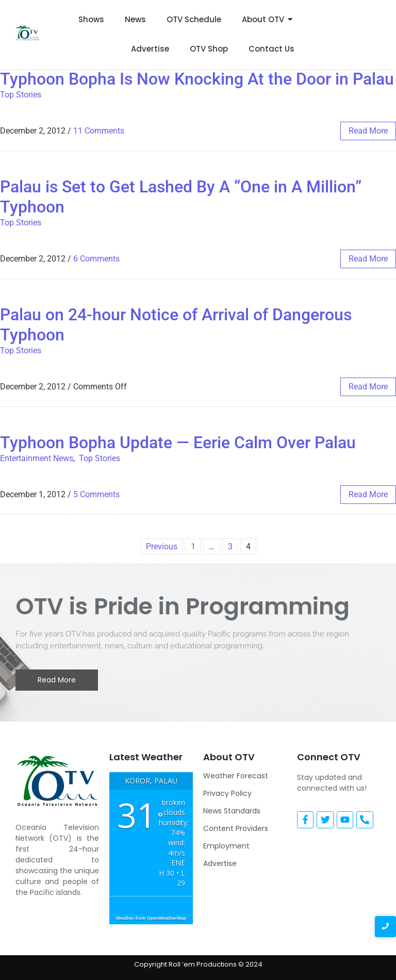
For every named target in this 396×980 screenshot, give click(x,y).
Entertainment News (37, 458)
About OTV (263, 19)
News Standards (232, 811)
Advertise (150, 49)
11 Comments (99, 131)
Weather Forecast (236, 776)
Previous (162, 546)
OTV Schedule (194, 19)
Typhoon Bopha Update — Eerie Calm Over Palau (178, 443)
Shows (91, 19)
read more (368, 131)
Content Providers (236, 828)
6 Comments (96, 259)
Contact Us (271, 49)
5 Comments (96, 494)
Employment (226, 846)
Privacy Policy (227, 793)
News (135, 19)
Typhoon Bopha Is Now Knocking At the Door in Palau (197, 79)
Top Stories (21, 95)
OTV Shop (209, 49)
